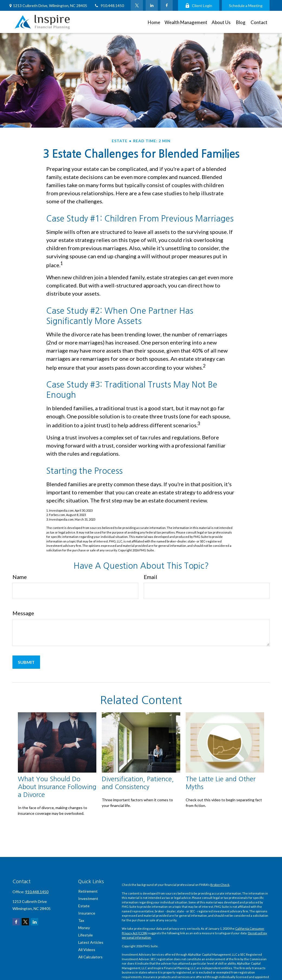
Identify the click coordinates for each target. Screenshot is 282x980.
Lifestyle (86, 935)
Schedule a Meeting (246, 6)
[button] (154, 22)
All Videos (87, 950)
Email (150, 577)
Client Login (199, 6)
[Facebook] (167, 5)
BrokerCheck (220, 885)
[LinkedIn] (152, 5)
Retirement (88, 891)
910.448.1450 (109, 6)
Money (84, 928)
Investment (88, 898)
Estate (84, 906)
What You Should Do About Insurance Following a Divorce (57, 787)
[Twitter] (137, 5)
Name (20, 577)
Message (23, 613)
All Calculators (90, 957)
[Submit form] (26, 662)
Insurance (87, 913)
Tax (81, 920)
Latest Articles (91, 942)
